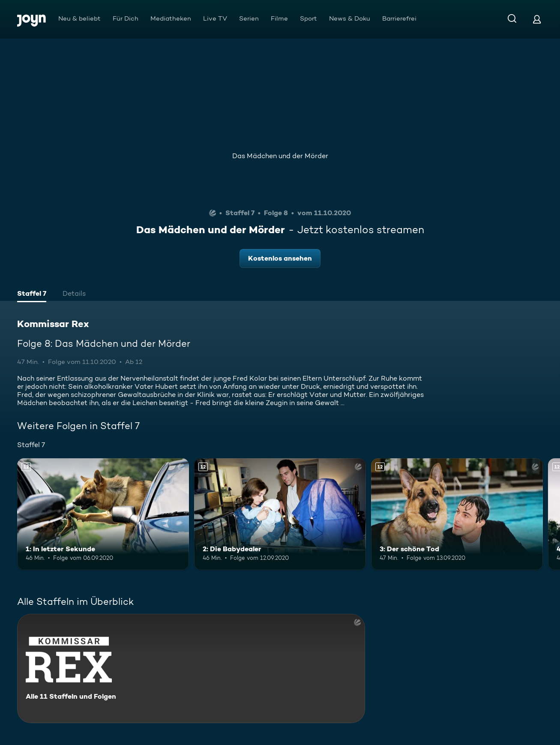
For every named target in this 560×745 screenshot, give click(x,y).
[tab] (32, 294)
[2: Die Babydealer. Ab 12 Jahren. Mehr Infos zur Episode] (280, 514)
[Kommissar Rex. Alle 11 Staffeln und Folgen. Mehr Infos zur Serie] (191, 668)
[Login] (537, 19)
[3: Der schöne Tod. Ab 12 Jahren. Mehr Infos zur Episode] (457, 514)
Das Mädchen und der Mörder (280, 156)
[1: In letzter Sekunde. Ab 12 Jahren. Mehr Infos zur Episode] (103, 514)
